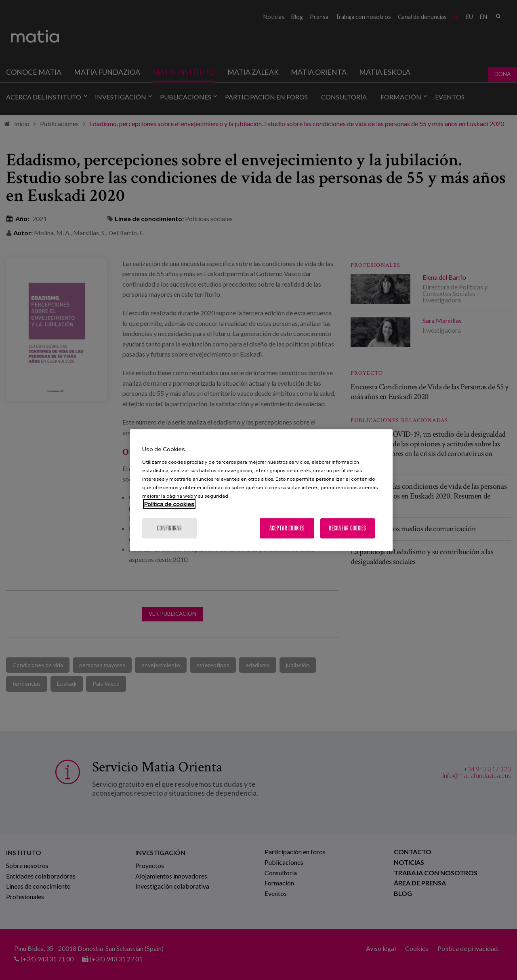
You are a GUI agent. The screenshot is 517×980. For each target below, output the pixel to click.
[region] (261, 490)
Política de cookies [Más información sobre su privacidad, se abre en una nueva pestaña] (169, 504)
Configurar (169, 528)
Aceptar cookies (287, 528)
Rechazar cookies (347, 528)
